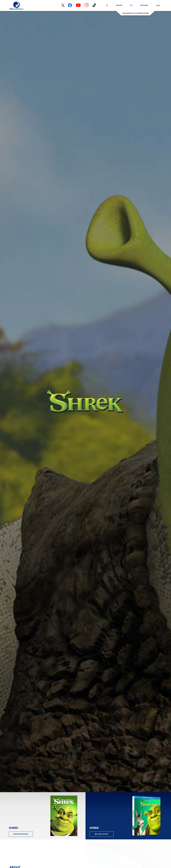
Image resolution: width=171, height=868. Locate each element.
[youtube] (78, 6)
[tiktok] (94, 5)
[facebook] (70, 6)
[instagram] (87, 5)
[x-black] (63, 6)
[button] (107, 5)
